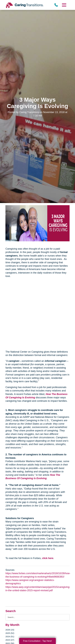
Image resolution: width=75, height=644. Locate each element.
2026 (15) (10, 630)
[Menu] (64, 5)
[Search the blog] (37, 617)
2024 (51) (10, 636)
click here (48, 558)
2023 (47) (10, 640)
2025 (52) (10, 633)
